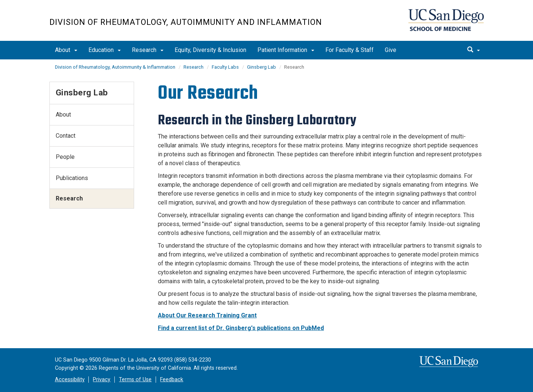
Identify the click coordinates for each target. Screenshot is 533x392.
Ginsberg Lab (261, 67)
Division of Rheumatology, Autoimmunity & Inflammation (115, 67)
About (66, 50)
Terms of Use (135, 380)
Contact (66, 136)
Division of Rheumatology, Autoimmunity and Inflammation (186, 22)
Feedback (172, 380)
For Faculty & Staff (350, 50)
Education (105, 50)
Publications (72, 178)
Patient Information (286, 50)
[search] (474, 50)
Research (148, 50)
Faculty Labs (225, 67)
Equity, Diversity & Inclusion (210, 50)
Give (391, 50)
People (65, 157)
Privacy (102, 380)
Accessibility (70, 380)
